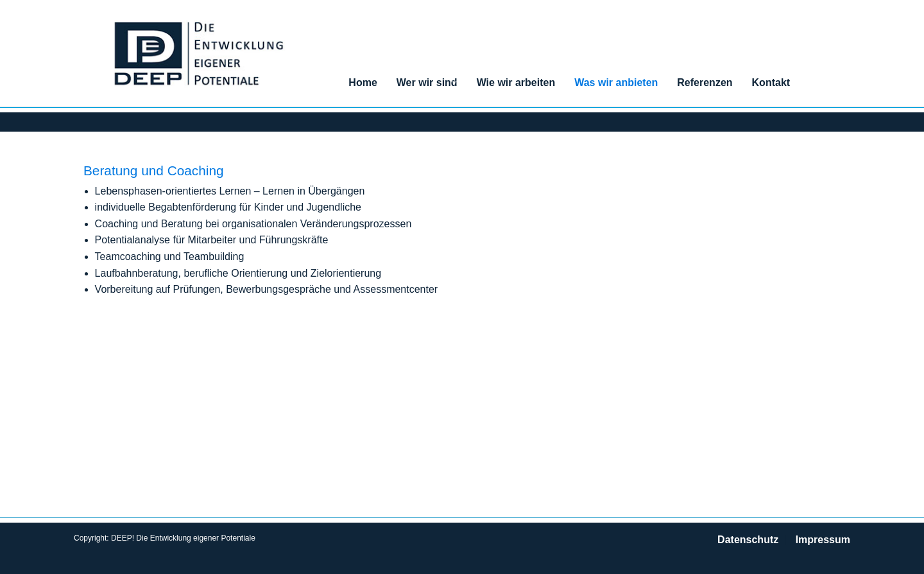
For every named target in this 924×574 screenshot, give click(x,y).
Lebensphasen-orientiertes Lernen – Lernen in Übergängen (230, 191)
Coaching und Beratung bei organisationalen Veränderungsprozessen (253, 224)
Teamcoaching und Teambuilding (170, 257)
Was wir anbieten (616, 83)
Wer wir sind (427, 83)
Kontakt (771, 83)
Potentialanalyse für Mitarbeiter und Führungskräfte (212, 240)
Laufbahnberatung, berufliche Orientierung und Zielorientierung (238, 273)
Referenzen (705, 83)
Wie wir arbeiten (516, 83)
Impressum (823, 540)
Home (363, 83)
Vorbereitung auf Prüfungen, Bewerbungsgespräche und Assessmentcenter (267, 289)
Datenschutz (748, 540)
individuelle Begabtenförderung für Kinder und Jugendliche (228, 207)
